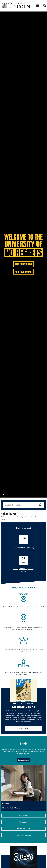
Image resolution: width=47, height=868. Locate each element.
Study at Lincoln (23, 768)
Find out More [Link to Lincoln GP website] (16, 736)
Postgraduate (23, 830)
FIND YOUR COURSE (24, 272)
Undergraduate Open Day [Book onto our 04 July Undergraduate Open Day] (23, 548)
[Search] (40, 505)
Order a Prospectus (24, 843)
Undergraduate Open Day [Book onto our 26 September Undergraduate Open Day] (23, 569)
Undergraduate (23, 824)
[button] (38, 6)
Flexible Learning (23, 837)
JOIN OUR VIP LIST (23, 264)
